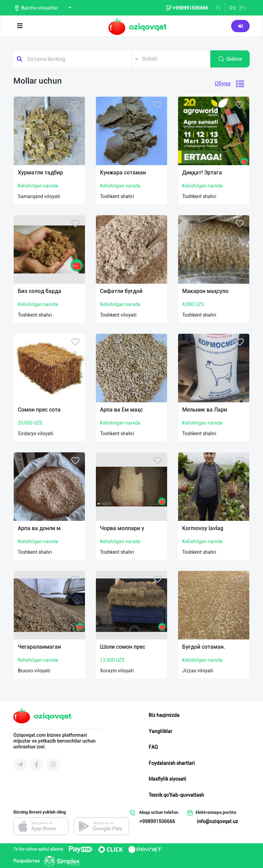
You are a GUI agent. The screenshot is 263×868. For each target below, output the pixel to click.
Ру (243, 8)
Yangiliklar (160, 731)
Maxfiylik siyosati (167, 779)
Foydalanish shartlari (172, 763)
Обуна (223, 83)
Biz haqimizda (164, 715)
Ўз (218, 8)
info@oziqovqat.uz (217, 821)
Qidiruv (230, 59)
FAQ (153, 747)
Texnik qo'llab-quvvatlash (176, 795)
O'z (233, 8)
